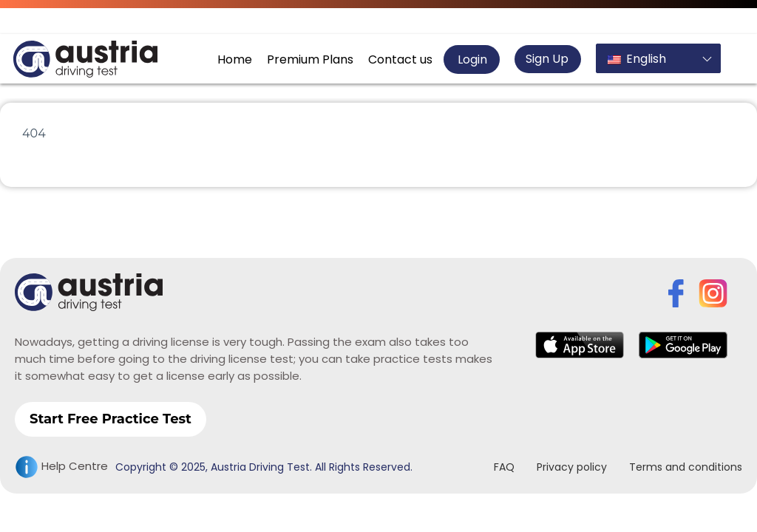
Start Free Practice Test (111, 419)
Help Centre (61, 467)
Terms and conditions (686, 467)
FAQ (504, 467)
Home (235, 59)
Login (471, 59)
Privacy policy (572, 467)
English (637, 59)
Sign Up (547, 59)
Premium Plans (310, 59)
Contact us (400, 59)
